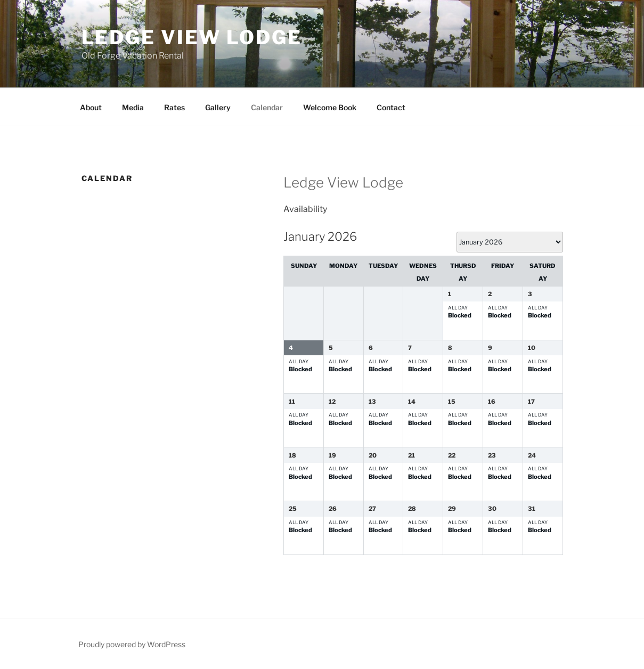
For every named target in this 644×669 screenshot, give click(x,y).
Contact (391, 107)
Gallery (218, 107)
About (91, 107)
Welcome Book (330, 107)
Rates (174, 107)
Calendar (267, 107)
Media (133, 107)
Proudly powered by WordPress (132, 644)
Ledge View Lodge (192, 37)
